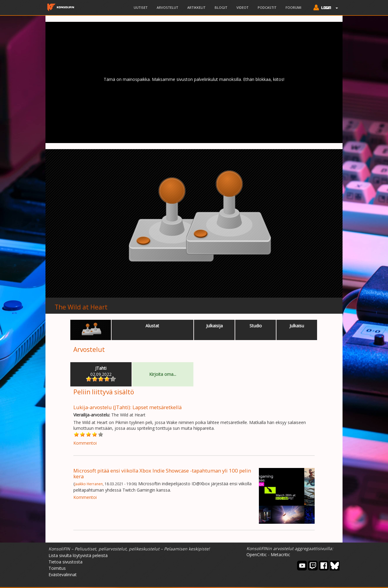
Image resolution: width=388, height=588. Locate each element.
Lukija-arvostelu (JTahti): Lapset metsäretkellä (127, 407)
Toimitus (57, 568)
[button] (324, 8)
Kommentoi (85, 443)
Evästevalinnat (63, 575)
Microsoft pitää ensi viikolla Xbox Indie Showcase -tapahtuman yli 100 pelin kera (162, 473)
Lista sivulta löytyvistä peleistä (78, 555)
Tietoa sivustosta (65, 562)
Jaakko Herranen (89, 484)
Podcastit (267, 7)
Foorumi (293, 7)
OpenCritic (257, 555)
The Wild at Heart (81, 307)
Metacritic (280, 555)
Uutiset (141, 7)
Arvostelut (167, 7)
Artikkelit (196, 7)
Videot (242, 7)
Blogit (221, 7)
